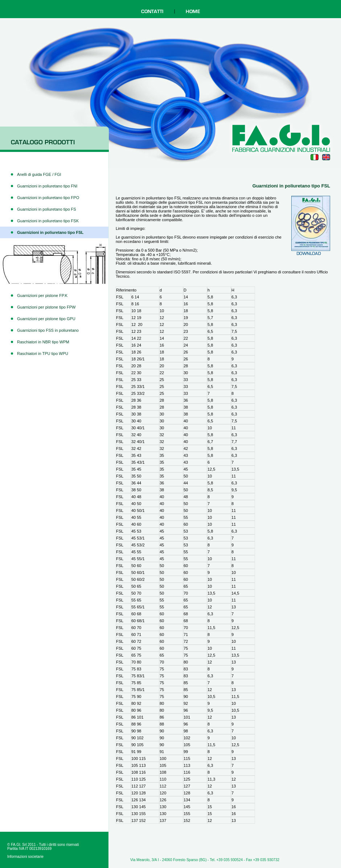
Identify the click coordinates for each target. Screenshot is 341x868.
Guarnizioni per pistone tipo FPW (46, 307)
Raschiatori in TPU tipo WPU (43, 354)
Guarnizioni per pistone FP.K (42, 295)
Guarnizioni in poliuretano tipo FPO (48, 198)
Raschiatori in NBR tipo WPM (43, 342)
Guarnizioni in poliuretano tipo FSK (48, 221)
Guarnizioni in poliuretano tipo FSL (50, 232)
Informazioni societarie (25, 857)
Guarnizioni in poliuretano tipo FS (47, 209)
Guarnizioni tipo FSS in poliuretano (48, 330)
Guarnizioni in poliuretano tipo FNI (47, 186)
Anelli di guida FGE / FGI (39, 174)
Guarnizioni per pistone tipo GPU (46, 319)
